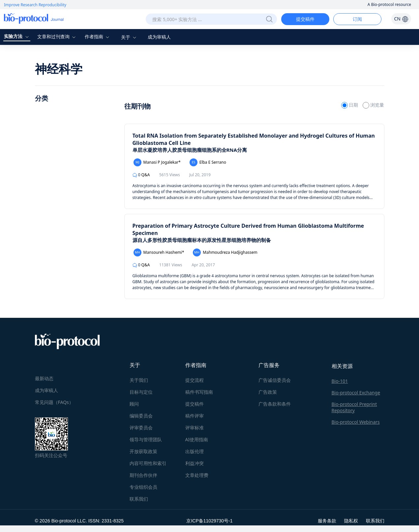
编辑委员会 (141, 416)
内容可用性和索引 (148, 463)
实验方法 (17, 36)
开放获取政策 (143, 451)
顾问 (134, 404)
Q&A (141, 175)
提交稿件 (305, 19)
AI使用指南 (197, 439)
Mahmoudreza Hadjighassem (225, 252)
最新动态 (44, 378)
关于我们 (139, 380)
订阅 (357, 19)
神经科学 (59, 69)
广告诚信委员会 (275, 380)
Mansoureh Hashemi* (159, 252)
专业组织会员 (143, 487)
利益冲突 (195, 463)
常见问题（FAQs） (54, 402)
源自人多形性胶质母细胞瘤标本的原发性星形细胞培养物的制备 (202, 240)
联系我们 (139, 499)
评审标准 (195, 428)
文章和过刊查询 (57, 36)
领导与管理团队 (146, 439)
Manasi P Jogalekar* (157, 162)
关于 (130, 37)
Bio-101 (340, 381)
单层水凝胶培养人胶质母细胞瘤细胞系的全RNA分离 (190, 150)
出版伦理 (195, 451)
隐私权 (351, 521)
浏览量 (374, 105)
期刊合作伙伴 (143, 475)
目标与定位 (141, 392)
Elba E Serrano (208, 162)
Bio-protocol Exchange (356, 393)
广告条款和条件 (275, 404)
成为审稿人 (159, 37)
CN (401, 19)
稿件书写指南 (199, 392)
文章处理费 (197, 475)
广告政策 (268, 392)
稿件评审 (195, 416)
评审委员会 (141, 428)
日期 (350, 105)
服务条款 (327, 521)
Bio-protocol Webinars (356, 422)
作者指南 (98, 36)
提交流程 (195, 380)
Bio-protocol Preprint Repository (354, 407)
